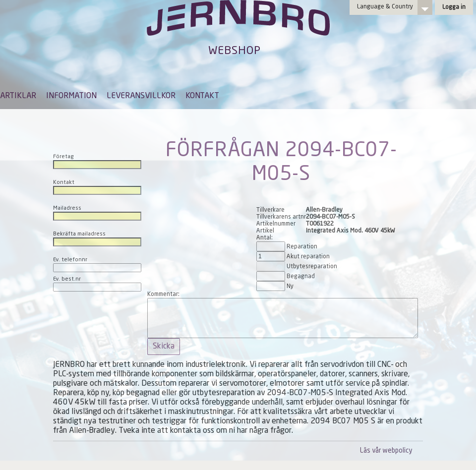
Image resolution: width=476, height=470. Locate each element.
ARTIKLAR (18, 96)
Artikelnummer (276, 224)
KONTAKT (202, 96)
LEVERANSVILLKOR (141, 96)
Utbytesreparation (312, 267)
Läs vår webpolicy (386, 451)
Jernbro (238, 28)
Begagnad (301, 277)
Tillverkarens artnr (281, 217)
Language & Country (385, 7)
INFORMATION (71, 96)
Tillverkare (270, 210)
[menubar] (110, 104)
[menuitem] (18, 101)
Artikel (265, 231)
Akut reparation (308, 257)
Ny (290, 287)
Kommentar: (163, 294)
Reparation (302, 247)
